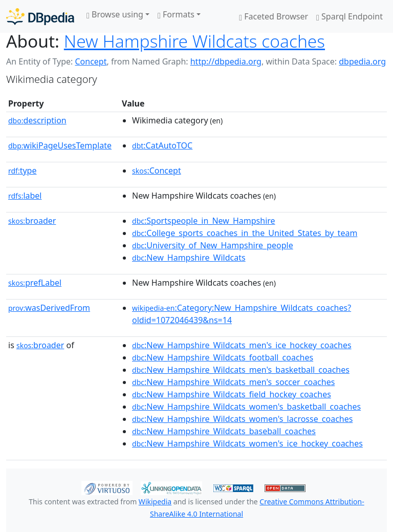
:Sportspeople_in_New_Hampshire (204, 221)
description (37, 120)
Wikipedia (155, 502)
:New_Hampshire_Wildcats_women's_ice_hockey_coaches (247, 443)
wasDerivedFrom (49, 308)
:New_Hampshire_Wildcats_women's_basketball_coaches (246, 407)
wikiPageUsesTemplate (60, 145)
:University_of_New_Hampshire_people (213, 245)
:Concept (157, 171)
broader (32, 221)
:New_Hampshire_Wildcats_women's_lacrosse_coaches (242, 419)
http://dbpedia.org (226, 61)
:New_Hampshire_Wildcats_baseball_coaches (224, 431)
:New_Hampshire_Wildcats (189, 258)
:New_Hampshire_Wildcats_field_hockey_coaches (232, 394)
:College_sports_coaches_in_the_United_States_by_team (245, 233)
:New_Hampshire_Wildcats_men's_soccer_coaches (233, 382)
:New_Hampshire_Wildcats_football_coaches (223, 357)
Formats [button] (176, 14)
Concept (91, 61)
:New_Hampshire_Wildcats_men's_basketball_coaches (241, 370)
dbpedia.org (362, 61)
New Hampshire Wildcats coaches (194, 41)
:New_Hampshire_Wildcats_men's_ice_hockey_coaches (242, 345)
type (23, 171)
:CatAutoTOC (162, 145)
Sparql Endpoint (350, 16)
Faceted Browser (274, 16)
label (25, 196)
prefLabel (35, 283)
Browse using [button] (115, 14)
